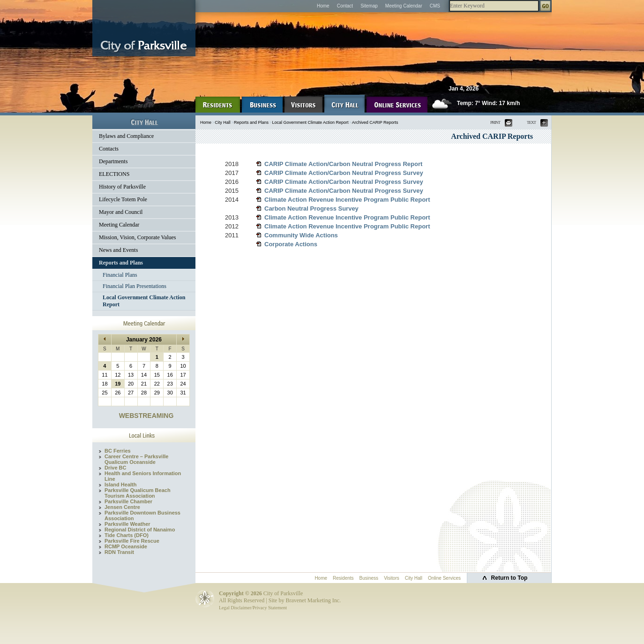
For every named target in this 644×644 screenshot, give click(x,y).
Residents (343, 578)
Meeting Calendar (404, 6)
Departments (113, 161)
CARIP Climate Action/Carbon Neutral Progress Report (343, 164)
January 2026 (144, 340)
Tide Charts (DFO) (127, 535)
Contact (345, 6)
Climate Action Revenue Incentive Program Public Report (347, 200)
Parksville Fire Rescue (132, 541)
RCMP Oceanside (126, 546)
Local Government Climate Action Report (144, 301)
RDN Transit (119, 552)
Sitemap (369, 6)
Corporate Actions (291, 244)
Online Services (444, 578)
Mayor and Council (121, 212)
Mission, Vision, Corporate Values (138, 237)
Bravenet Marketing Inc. (313, 600)
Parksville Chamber (128, 501)
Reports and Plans (121, 263)
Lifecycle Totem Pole (123, 199)
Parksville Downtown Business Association (142, 515)
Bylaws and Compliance (126, 136)
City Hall (223, 122)
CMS (435, 6)
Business (369, 578)
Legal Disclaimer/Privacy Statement (253, 608)
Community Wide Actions (301, 235)
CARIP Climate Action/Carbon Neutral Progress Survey (344, 173)
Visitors (392, 578)
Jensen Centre (122, 507)
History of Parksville (122, 187)
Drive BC (115, 468)
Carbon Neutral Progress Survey (311, 208)
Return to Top (509, 578)
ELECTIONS (114, 174)
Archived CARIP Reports (375, 122)
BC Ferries (118, 451)
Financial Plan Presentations (135, 286)
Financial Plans (120, 275)
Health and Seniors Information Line (143, 476)
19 (118, 384)
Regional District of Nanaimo (140, 530)
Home (323, 6)
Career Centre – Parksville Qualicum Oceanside (136, 459)
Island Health (120, 485)
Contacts (109, 149)
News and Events (118, 250)
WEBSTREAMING (146, 416)
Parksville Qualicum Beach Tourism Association (138, 493)
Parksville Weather (127, 524)
